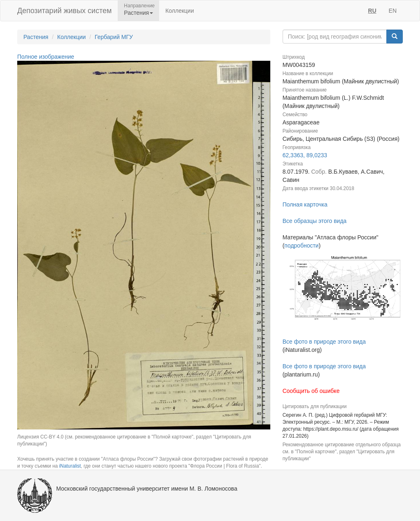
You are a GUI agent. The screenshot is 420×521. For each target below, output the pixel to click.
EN (393, 11)
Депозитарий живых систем (64, 11)
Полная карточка (305, 204)
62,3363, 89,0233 (305, 155)
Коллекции (180, 11)
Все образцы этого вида (315, 221)
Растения (36, 37)
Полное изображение (46, 57)
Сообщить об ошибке (311, 391)
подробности (301, 246)
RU (372, 11)
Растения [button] (138, 13)
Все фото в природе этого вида (324, 342)
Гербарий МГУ (114, 37)
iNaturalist (70, 466)
